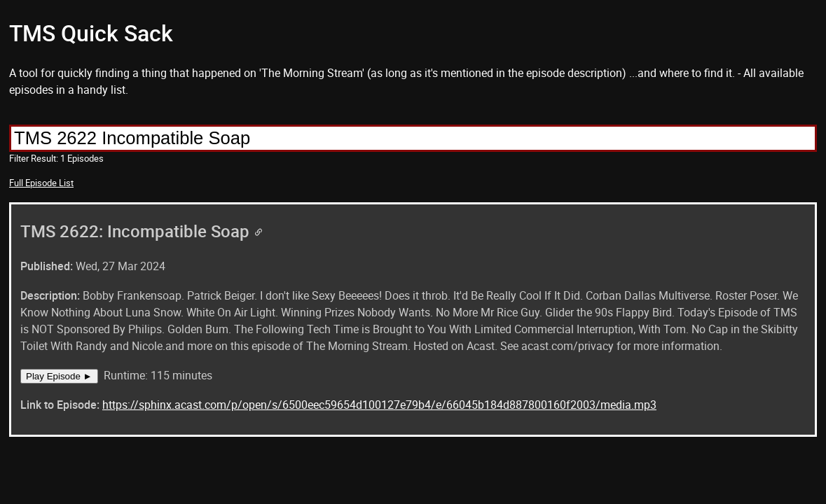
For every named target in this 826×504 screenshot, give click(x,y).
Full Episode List (41, 183)
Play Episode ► (59, 376)
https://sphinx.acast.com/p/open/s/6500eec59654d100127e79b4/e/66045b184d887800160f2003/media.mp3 (379, 405)
